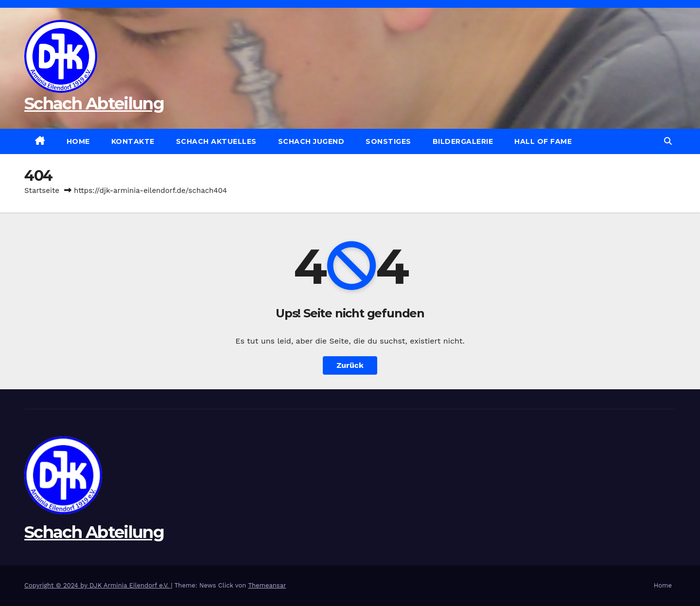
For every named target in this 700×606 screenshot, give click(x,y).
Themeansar (267, 585)
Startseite (42, 190)
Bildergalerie (463, 141)
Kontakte (133, 141)
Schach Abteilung (94, 104)
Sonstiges (388, 141)
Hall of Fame (543, 141)
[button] (668, 141)
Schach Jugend (311, 141)
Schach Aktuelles (216, 141)
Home (78, 141)
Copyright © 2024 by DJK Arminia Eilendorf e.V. (98, 585)
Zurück (350, 365)
